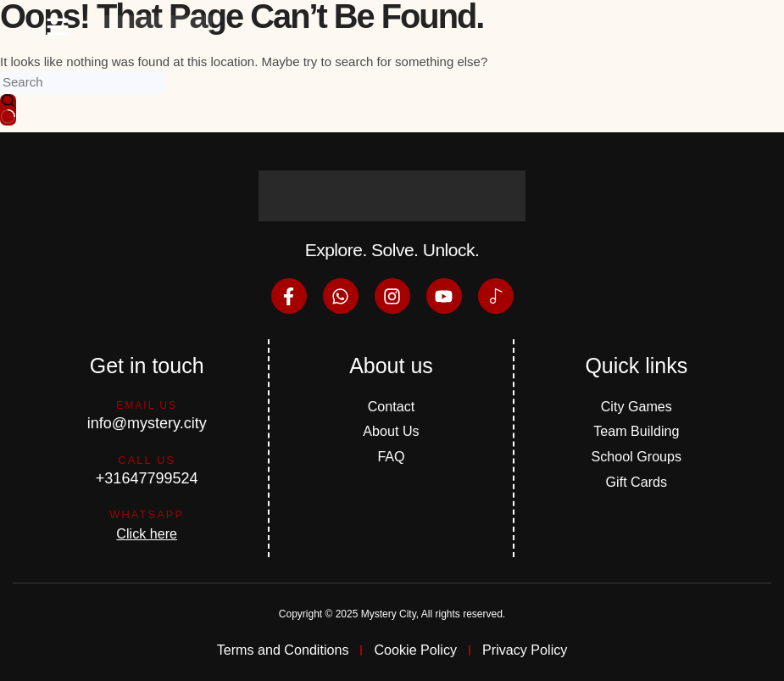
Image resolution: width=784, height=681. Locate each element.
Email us (147, 402)
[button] (58, 26)
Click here (147, 531)
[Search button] (8, 110)
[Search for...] (83, 83)
